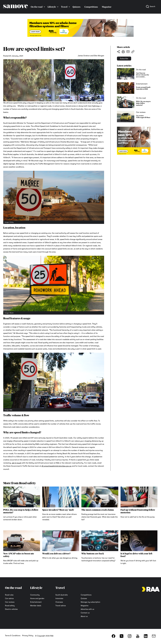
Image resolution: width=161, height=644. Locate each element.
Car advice (9, 598)
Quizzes (76, 7)
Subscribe (128, 60)
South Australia (62, 595)
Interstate (59, 598)
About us (84, 616)
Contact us (85, 613)
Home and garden (37, 598)
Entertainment (36, 602)
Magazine (107, 7)
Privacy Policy (28, 636)
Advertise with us (87, 609)
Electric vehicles (11, 609)
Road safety (10, 606)
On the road (37, 7)
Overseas (59, 602)
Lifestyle (52, 7)
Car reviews (10, 602)
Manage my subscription (90, 602)
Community (35, 595)
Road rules (9, 595)
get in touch (17, 463)
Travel (64, 7)
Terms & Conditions (13, 636)
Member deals (36, 606)
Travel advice (61, 606)
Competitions (91, 7)
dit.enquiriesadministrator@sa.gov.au (56, 466)
